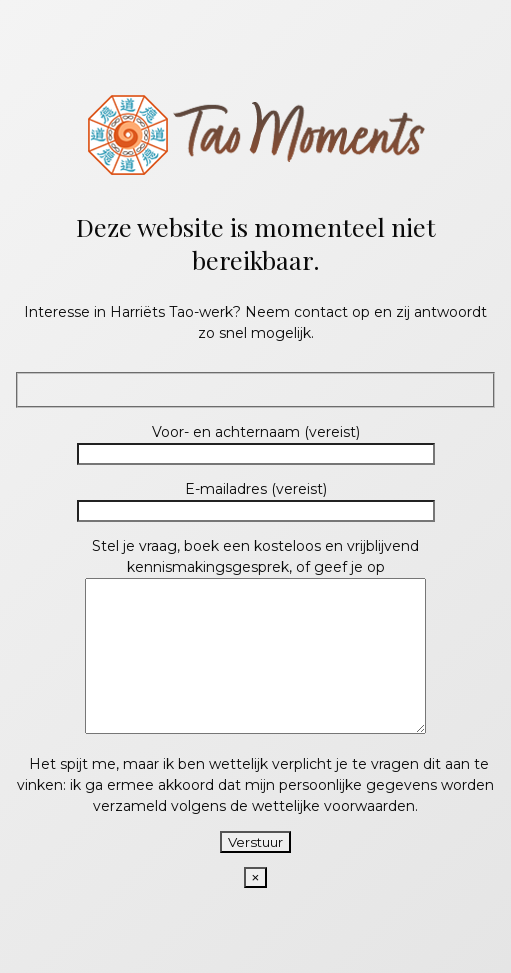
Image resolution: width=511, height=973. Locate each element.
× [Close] (256, 892)
